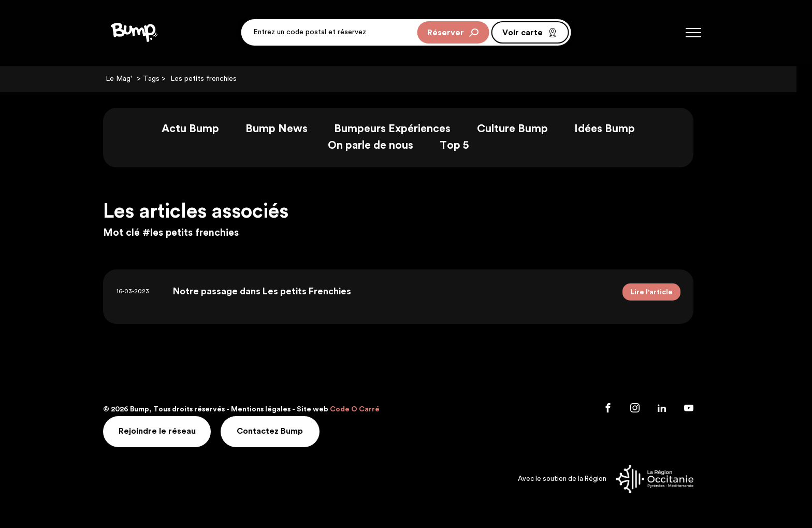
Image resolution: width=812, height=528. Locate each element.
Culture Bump (520, 129)
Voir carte (530, 33)
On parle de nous (378, 146)
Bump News (284, 129)
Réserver (453, 33)
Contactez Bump (278, 431)
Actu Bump (198, 129)
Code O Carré (363, 409)
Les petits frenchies (211, 79)
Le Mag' (127, 79)
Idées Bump (612, 129)
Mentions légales (269, 409)
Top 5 (462, 146)
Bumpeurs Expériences (400, 129)
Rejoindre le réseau (165, 431)
